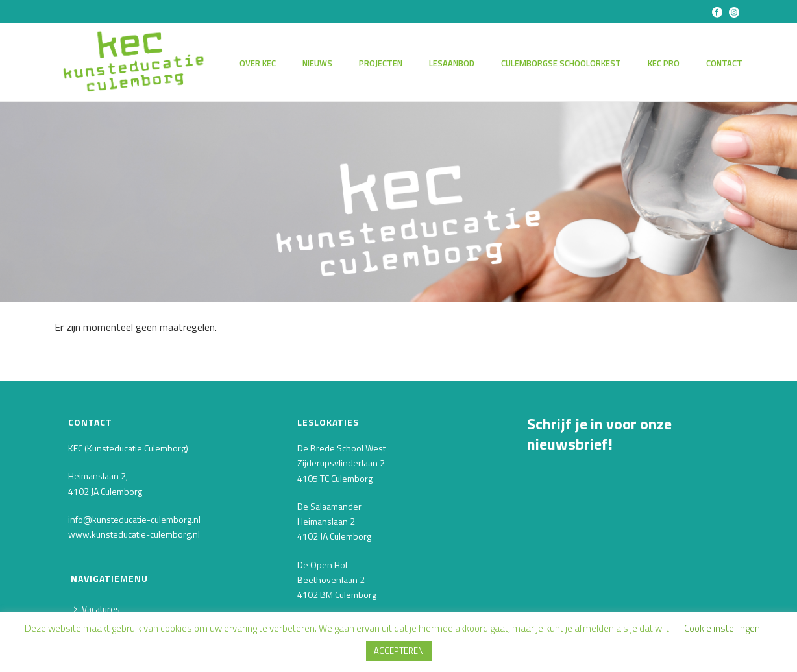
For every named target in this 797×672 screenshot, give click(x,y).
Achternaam (556, 579)
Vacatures (97, 609)
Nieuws (317, 63)
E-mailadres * (558, 489)
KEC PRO (664, 63)
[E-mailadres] (624, 510)
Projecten (381, 63)
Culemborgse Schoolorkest (561, 63)
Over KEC (258, 63)
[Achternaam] (624, 600)
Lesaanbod (452, 63)
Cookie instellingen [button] (722, 628)
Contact (724, 63)
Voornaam (552, 534)
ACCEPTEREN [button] (399, 651)
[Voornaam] (624, 555)
